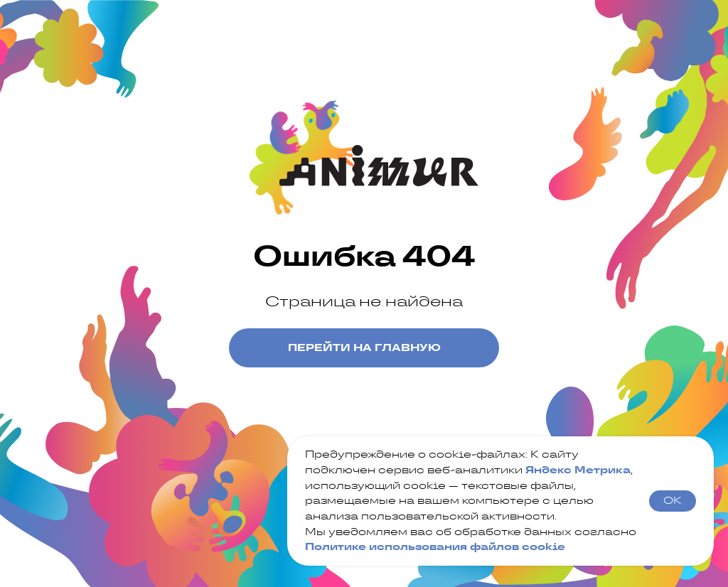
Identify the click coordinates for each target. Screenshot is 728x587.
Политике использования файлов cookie (435, 546)
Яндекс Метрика (578, 470)
